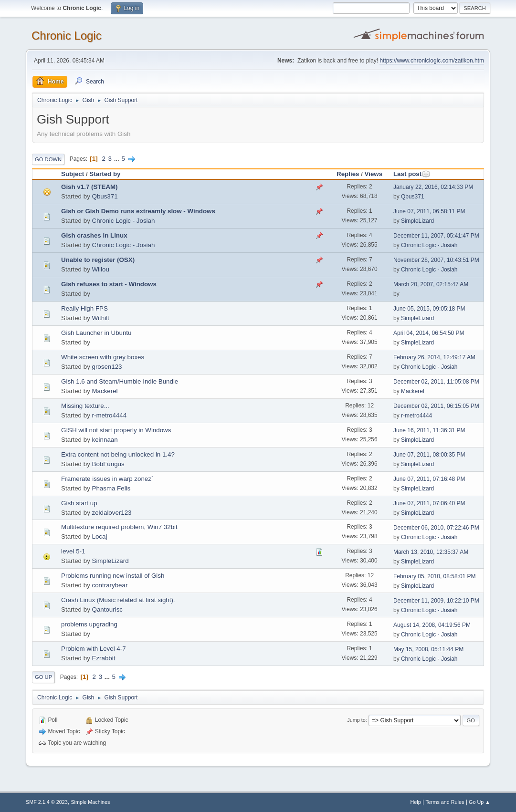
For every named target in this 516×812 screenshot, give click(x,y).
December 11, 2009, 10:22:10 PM (436, 601)
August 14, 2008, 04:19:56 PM (432, 625)
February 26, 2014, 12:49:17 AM (434, 357)
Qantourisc (107, 609)
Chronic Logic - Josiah (124, 221)
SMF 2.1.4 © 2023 (47, 802)
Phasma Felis (111, 488)
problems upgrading (89, 624)
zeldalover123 (112, 513)
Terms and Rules (445, 802)
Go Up (43, 677)
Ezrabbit (104, 658)
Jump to (356, 720)
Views (374, 174)
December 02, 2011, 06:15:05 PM (436, 406)
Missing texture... (85, 406)
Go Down (48, 159)
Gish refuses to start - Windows (109, 284)
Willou (101, 269)
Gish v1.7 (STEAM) (90, 187)
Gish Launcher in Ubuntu (96, 333)
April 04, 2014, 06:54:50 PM (429, 333)
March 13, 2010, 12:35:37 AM (431, 552)
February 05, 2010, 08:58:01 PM (435, 576)
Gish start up (79, 503)
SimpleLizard (417, 221)
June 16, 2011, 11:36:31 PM (429, 430)
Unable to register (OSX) (98, 260)
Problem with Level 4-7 (94, 649)
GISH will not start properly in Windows (116, 430)
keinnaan (105, 440)
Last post (412, 174)
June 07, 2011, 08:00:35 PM (429, 455)
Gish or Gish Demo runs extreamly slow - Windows (138, 211)
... (118, 159)
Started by (105, 174)
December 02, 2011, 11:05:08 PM (436, 382)
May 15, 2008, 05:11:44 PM (428, 649)
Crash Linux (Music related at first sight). (118, 600)
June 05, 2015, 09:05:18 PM (429, 309)
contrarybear (110, 585)
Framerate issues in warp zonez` (107, 479)
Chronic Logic (67, 36)
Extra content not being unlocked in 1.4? (118, 454)
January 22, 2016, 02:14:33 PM (433, 187)
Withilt (101, 318)
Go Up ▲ (479, 802)
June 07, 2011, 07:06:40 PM (429, 503)
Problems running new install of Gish (113, 576)
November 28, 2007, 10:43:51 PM (436, 260)
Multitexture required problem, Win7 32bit (119, 527)
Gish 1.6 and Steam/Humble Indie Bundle (120, 381)
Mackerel (105, 391)
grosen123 (107, 367)
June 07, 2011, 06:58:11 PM (429, 211)
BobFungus (108, 464)
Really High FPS (84, 308)
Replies (348, 174)
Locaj (100, 536)
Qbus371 (105, 196)
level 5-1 (73, 551)
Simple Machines (90, 802)
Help (415, 802)
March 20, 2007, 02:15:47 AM (431, 284)
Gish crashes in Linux (94, 235)
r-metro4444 (110, 415)
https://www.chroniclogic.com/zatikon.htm (432, 61)
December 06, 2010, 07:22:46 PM (436, 528)
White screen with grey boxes (103, 357)
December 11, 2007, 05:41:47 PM (436, 236)
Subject (73, 174)
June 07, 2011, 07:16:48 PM (429, 479)
